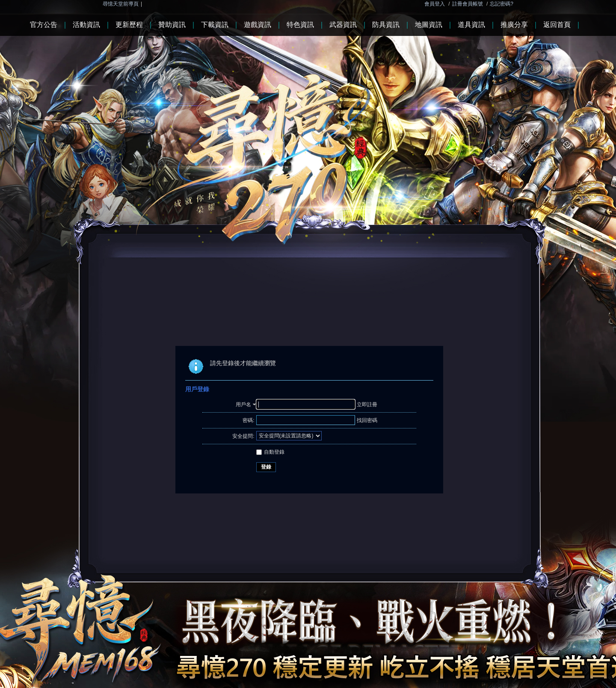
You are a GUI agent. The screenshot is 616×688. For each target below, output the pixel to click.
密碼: (248, 420)
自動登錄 (270, 452)
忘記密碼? (502, 4)
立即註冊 (367, 405)
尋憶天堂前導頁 (121, 4)
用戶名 (243, 405)
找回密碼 (367, 420)
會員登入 (435, 4)
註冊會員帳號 (468, 4)
